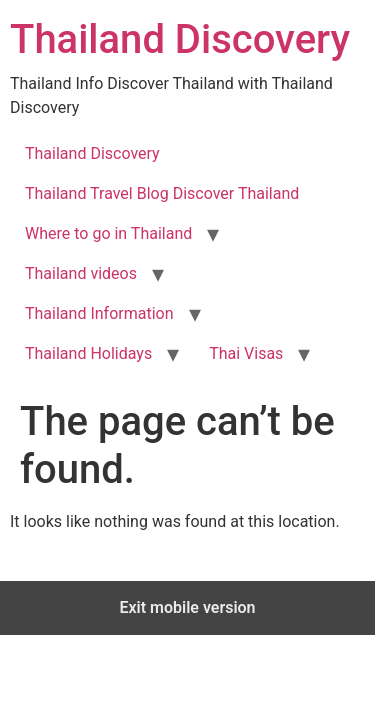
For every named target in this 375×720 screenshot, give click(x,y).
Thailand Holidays (88, 353)
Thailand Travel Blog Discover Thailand (162, 193)
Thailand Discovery (180, 39)
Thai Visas (246, 353)
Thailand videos (81, 273)
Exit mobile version (187, 607)
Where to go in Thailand (108, 233)
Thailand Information (99, 313)
